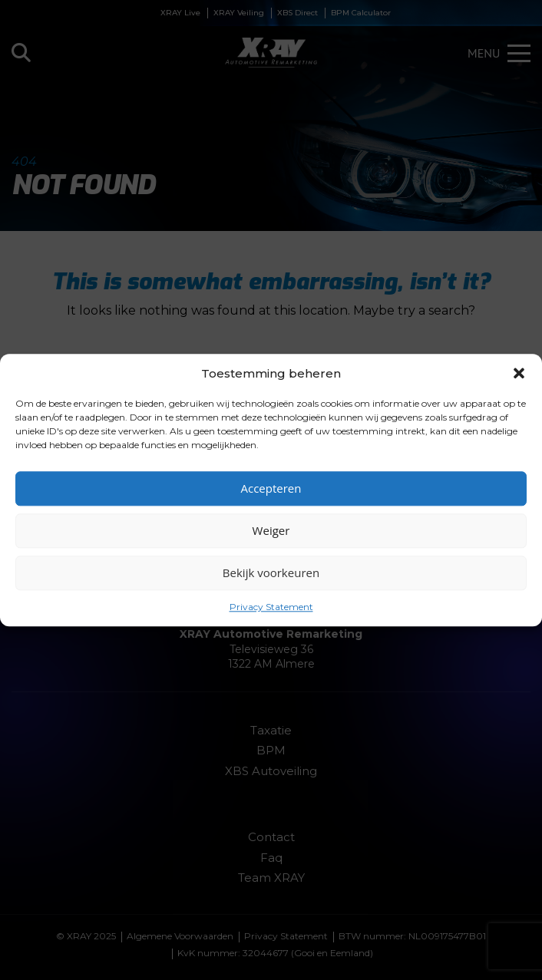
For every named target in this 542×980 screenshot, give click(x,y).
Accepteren (271, 488)
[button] (519, 373)
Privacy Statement (271, 607)
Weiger (271, 530)
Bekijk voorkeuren (271, 572)
